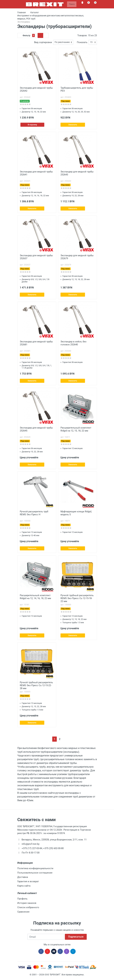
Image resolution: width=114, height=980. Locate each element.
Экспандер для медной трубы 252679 (77, 257)
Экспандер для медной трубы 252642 (36, 89)
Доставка (23, 877)
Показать (82, 42)
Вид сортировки (43, 42)
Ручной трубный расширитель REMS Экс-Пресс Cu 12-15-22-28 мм (36, 685)
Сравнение (23, 912)
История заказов (27, 903)
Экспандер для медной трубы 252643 (77, 173)
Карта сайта (24, 886)
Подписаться (76, 937)
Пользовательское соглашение (35, 873)
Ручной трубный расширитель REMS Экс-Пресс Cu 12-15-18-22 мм (77, 598)
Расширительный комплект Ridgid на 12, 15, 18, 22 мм (76, 429)
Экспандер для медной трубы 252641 (36, 173)
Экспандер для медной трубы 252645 (36, 429)
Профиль (22, 899)
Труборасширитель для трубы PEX (77, 89)
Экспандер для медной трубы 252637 (36, 257)
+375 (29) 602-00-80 (53, 848)
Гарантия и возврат (28, 881)
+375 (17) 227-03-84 (32, 848)
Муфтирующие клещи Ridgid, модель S (76, 513)
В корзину (32, 125)
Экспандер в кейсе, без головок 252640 (73, 343)
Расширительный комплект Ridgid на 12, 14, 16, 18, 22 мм (35, 597)
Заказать (73, 125)
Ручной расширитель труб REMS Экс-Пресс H (34, 513)
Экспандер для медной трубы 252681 (36, 343)
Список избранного (28, 907)
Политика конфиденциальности (35, 868)
